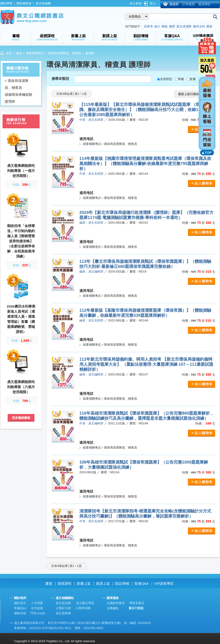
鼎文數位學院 (85, 603)
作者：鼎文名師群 (91, 120)
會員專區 (205, 4)
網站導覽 (6, 3)
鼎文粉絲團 (43, 3)
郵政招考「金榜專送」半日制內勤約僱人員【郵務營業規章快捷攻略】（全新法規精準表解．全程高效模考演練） (21, 241)
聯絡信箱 (20, 613)
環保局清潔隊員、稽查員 (65, 53)
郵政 (165, 26)
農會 (209, 26)
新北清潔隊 (184, 26)
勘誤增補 (122, 583)
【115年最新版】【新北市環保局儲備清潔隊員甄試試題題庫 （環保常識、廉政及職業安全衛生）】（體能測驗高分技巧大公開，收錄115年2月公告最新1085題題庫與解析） (146, 110)
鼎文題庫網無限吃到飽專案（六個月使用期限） (21, 387)
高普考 (148, 26)
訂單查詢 (189, 4)
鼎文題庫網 (63, 613)
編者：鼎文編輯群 (91, 271)
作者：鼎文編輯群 (91, 423)
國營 (172, 26)
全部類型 (166, 79)
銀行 (157, 26)
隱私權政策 (24, 3)
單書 (181, 79)
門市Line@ (38, 613)
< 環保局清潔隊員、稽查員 (17, 84)
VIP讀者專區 (164, 583)
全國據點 (113, 608)
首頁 (9, 53)
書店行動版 (136, 608)
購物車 (174, 4)
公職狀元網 (63, 608)
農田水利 (199, 26)
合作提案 (37, 608)
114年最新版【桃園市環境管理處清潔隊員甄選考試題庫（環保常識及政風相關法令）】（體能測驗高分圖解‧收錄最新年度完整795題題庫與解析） (145, 164)
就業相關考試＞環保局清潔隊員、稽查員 (110, 144)
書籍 (19, 53)
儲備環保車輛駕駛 (19, 94)
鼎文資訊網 (63, 603)
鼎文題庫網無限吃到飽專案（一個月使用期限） (21, 171)
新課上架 (103, 583)
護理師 (10, 101)
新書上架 (84, 583)
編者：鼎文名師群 (91, 223)
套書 (193, 79)
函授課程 (65, 583)
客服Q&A (142, 583)
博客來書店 (137, 603)
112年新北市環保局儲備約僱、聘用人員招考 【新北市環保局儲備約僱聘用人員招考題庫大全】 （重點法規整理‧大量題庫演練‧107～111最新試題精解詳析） (146, 364)
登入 (153, 3)
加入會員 (136, 3)
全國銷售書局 (116, 603)
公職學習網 (83, 608)
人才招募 (37, 603)
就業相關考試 (35, 53)
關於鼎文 (20, 603)
